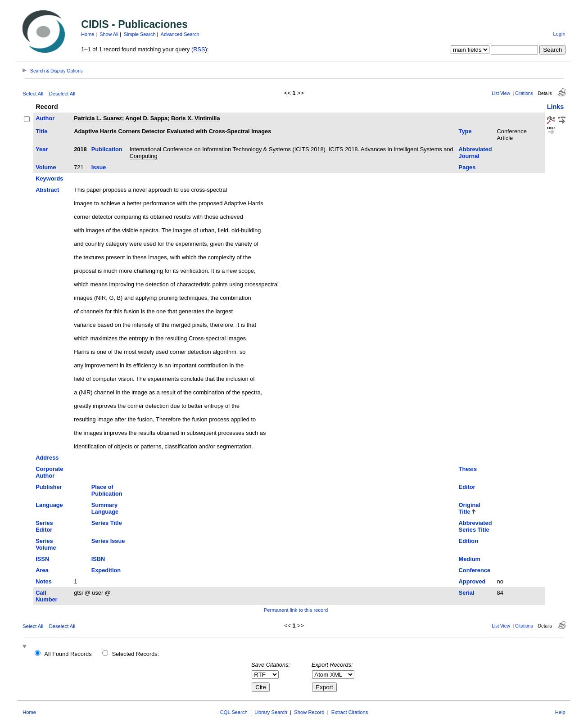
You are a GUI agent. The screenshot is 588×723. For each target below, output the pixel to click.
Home (88, 34)
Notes (44, 581)
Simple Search (140, 34)
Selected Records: (136, 654)
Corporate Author (49, 472)
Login (559, 34)
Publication (107, 149)
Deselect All (62, 94)
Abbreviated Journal (475, 153)
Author (45, 118)
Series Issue (108, 541)
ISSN (42, 559)
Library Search (271, 712)
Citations (524, 93)
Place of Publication (107, 490)
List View (501, 93)
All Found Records (68, 654)
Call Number (46, 596)
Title (41, 131)
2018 (80, 149)
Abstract (47, 190)
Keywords (49, 178)
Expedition (106, 570)
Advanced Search (180, 34)
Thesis (468, 469)
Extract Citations (350, 712)
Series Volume (46, 544)
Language (49, 505)
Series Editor (44, 526)
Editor (467, 487)
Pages (467, 167)
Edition (468, 541)
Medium (470, 559)
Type (465, 131)
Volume (46, 167)
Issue (99, 167)
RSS (199, 49)
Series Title (107, 523)
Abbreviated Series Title (475, 526)
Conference (475, 570)
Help (560, 712)
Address (47, 458)
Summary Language (105, 508)
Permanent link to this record (296, 610)
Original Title (470, 508)
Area (42, 570)
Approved (472, 581)
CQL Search (234, 712)
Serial (467, 593)
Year (42, 149)
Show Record (309, 712)
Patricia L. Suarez (98, 118)
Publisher (49, 487)
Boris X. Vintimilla (196, 118)
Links (556, 107)
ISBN (98, 559)
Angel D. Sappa (146, 118)
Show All (109, 34)
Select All (33, 94)
